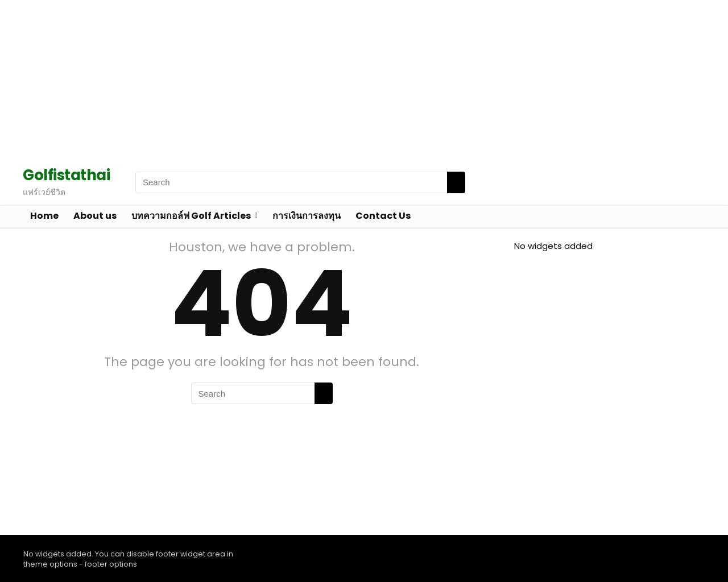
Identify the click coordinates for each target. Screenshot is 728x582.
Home (44, 216)
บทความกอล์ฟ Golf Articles (191, 216)
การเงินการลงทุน (307, 216)
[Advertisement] (341, 80)
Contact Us (383, 216)
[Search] (456, 182)
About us (95, 216)
